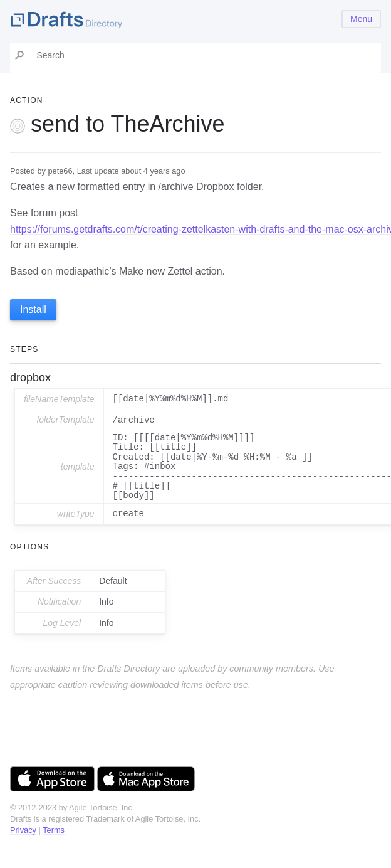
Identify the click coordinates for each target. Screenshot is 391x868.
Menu (361, 19)
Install (33, 310)
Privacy (23, 830)
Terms (54, 830)
